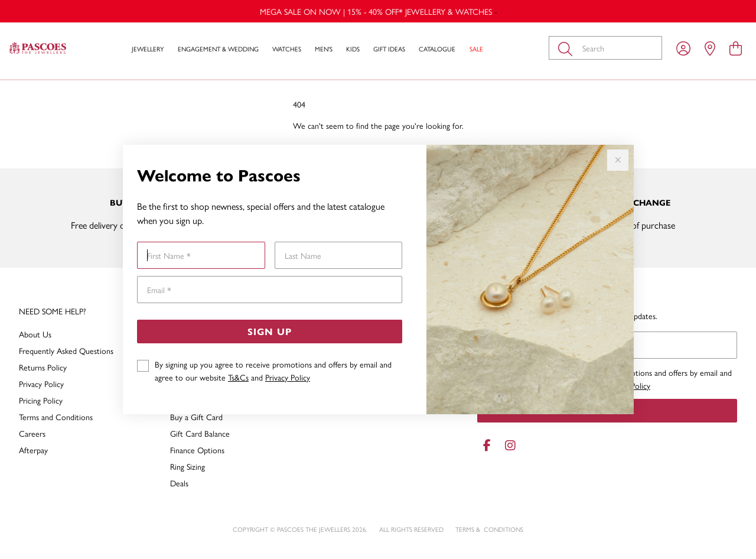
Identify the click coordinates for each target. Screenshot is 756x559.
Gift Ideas (389, 49)
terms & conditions (489, 529)
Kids (353, 49)
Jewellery (148, 49)
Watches (287, 49)
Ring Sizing (188, 466)
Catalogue (437, 49)
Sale (476, 49)
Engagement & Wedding (218, 49)
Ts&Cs (238, 377)
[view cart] (736, 48)
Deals (179, 483)
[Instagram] (508, 445)
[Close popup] (618, 160)
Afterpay (33, 450)
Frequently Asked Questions (66, 350)
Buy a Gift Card (196, 417)
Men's (324, 49)
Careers (32, 433)
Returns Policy (43, 367)
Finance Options (197, 450)
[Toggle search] (568, 48)
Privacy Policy (288, 377)
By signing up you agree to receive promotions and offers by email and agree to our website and (273, 370)
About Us (35, 334)
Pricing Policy (41, 400)
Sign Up (270, 331)
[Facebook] (487, 445)
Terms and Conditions (56, 417)
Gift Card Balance (200, 433)
